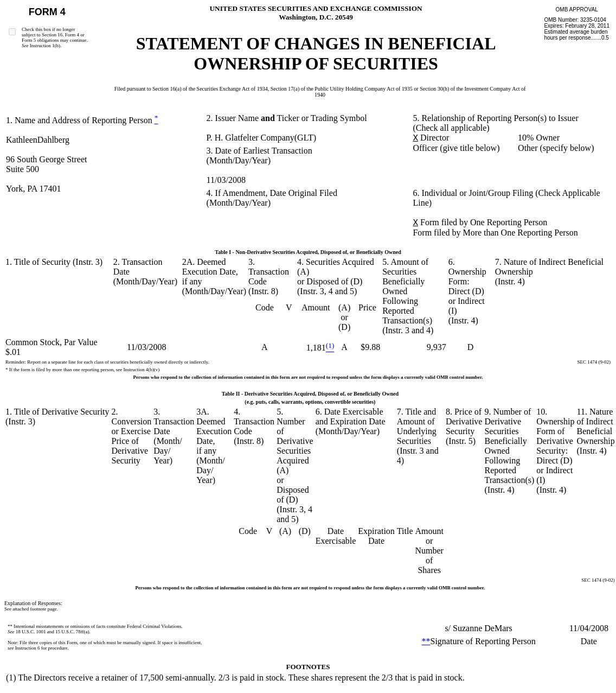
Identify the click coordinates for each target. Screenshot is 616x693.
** (426, 641)
